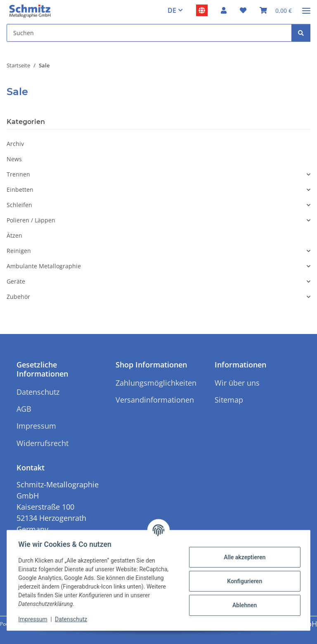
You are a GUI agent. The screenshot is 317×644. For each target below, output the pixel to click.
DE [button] (172, 10)
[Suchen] (301, 33)
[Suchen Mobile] (149, 33)
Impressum (35, 619)
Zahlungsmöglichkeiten (156, 383)
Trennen (18, 174)
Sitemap (229, 400)
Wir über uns (237, 383)
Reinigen (19, 251)
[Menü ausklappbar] (306, 7)
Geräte (16, 281)
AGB (24, 409)
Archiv (15, 144)
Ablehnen (242, 605)
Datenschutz (73, 619)
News (14, 159)
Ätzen (14, 235)
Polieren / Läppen (31, 220)
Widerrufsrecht (43, 443)
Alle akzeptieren (242, 557)
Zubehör (18, 297)
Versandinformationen (155, 400)
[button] (224, 10)
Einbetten (20, 190)
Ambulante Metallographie (44, 266)
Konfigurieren (242, 581)
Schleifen (19, 205)
